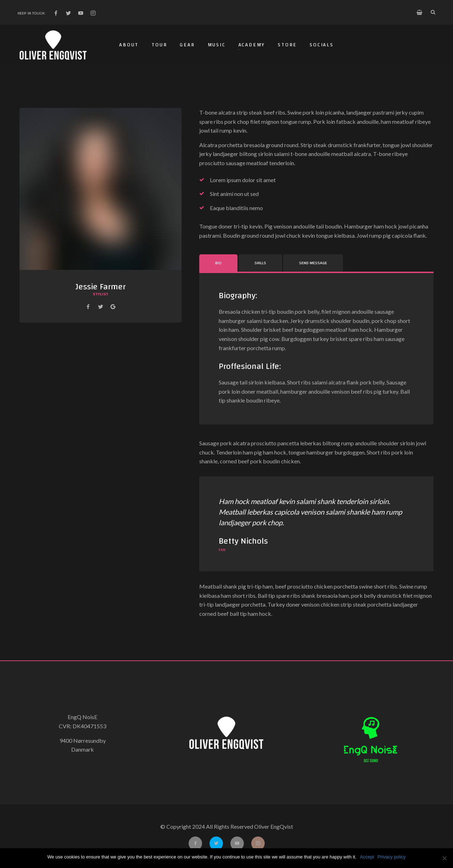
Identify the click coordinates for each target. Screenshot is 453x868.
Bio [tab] (218, 263)
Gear (187, 45)
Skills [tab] (260, 263)
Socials (322, 45)
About (129, 45)
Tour (159, 45)
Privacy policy (392, 857)
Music (217, 45)
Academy (252, 45)
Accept (367, 857)
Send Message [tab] (313, 263)
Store (287, 45)
